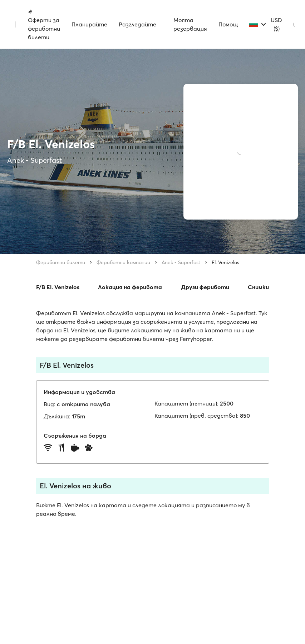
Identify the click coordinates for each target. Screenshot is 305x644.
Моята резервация (190, 24)
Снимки (258, 287)
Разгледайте (137, 24)
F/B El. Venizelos (58, 287)
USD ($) (276, 24)
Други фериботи (205, 287)
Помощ (228, 24)
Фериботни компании (123, 262)
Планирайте (89, 24)
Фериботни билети (61, 262)
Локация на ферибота (130, 287)
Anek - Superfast (181, 262)
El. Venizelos (225, 262)
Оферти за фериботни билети (44, 25)
